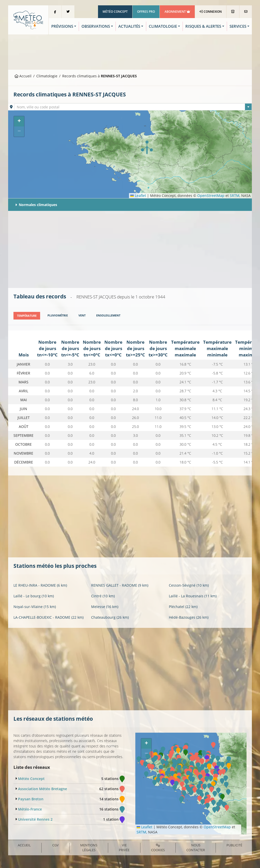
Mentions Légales (89, 848)
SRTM (235, 196)
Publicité (234, 845)
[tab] (27, 316)
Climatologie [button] (163, 26)
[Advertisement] (130, 52)
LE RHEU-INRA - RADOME (40, 585)
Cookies (158, 848)
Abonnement (177, 12)
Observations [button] (96, 26)
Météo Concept (115, 12)
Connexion (211, 12)
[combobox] (133, 107)
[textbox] (133, 107)
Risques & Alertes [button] (203, 26)
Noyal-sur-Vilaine (35, 606)
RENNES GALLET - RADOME (120, 585)
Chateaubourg (110, 617)
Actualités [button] (129, 26)
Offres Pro (146, 12)
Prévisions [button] (62, 26)
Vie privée (124, 848)
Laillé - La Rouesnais (193, 596)
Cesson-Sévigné (189, 585)
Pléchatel (183, 606)
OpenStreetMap (211, 196)
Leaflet (138, 196)
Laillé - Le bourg (34, 596)
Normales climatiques (36, 205)
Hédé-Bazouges (189, 617)
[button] (147, 147)
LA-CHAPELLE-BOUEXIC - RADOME (48, 617)
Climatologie (47, 76)
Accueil (23, 76)
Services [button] (238, 26)
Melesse (105, 606)
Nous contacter (196, 848)
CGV (55, 845)
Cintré (103, 596)
